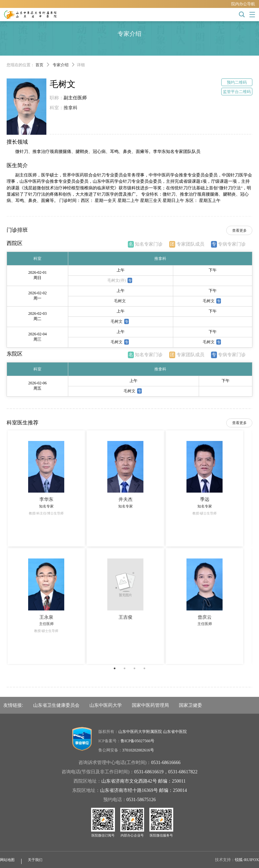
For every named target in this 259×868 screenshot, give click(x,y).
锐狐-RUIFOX (247, 860)
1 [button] (115, 668)
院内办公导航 (243, 4)
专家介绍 (61, 65)
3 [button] (134, 668)
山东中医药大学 (106, 705)
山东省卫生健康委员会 (56, 705)
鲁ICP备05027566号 (138, 741)
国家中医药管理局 (150, 705)
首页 (39, 65)
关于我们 (35, 860)
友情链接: (13, 705)
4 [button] (144, 668)
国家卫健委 (190, 705)
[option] (129, 547)
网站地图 (7, 860)
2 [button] (125, 668)
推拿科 (71, 108)
